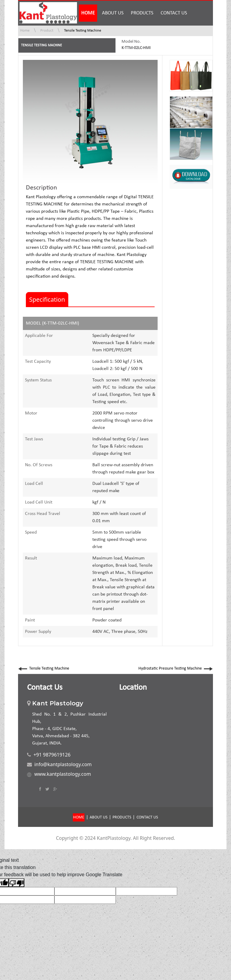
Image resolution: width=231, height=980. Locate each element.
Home (25, 31)
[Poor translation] (17, 883)
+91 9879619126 (52, 755)
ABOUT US (113, 13)
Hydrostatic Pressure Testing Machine (176, 669)
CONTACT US (174, 13)
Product (47, 31)
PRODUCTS (142, 13)
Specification (47, 299)
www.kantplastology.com (63, 774)
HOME (88, 13)
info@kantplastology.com (63, 764)
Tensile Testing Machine (83, 31)
